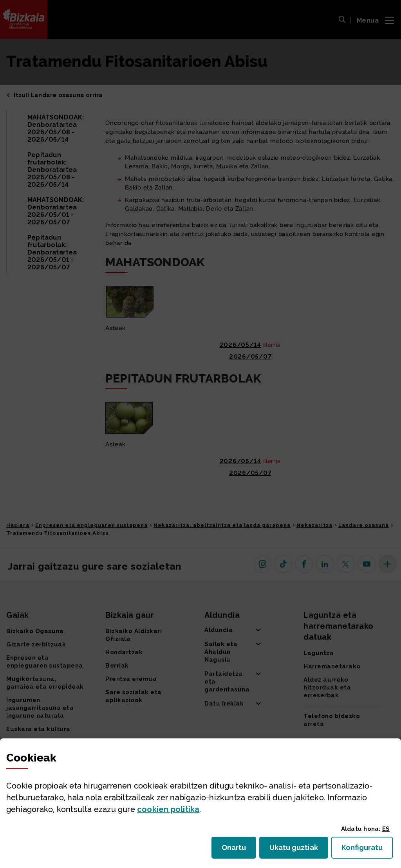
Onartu (239, 850)
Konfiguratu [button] (367, 850)
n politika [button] (168, 809)
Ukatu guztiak (296, 850)
